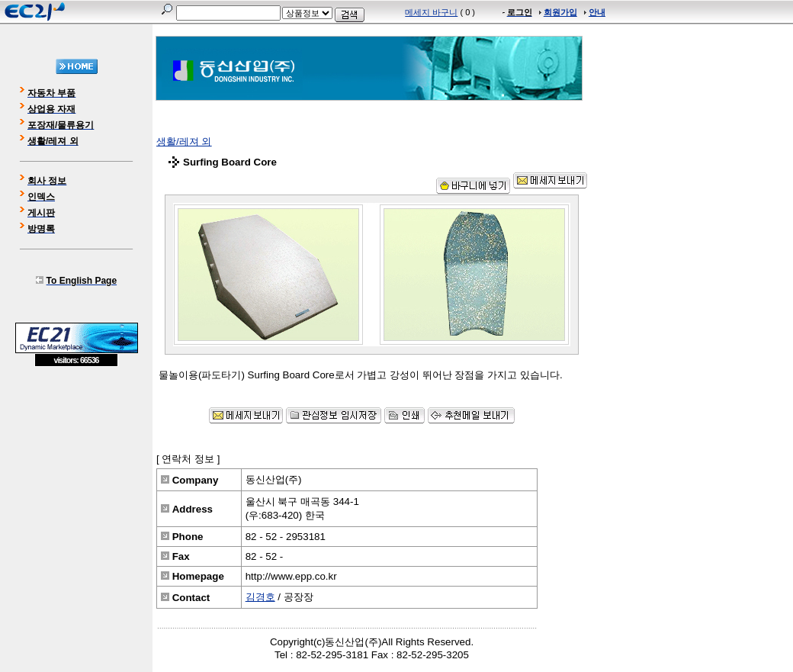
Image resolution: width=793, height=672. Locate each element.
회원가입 (560, 12)
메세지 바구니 (431, 12)
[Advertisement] (76, 477)
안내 (597, 12)
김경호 (260, 597)
